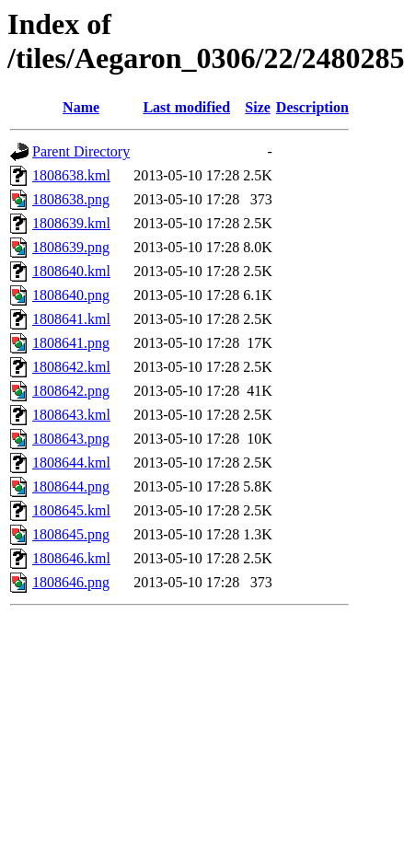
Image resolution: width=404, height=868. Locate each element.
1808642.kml (71, 367)
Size (258, 107)
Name (81, 107)
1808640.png (71, 295)
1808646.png (71, 582)
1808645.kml (71, 510)
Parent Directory (81, 151)
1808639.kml (71, 223)
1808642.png (71, 391)
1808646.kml (71, 558)
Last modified (186, 107)
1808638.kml (71, 175)
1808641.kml (71, 319)
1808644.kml (71, 463)
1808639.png (71, 247)
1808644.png (71, 486)
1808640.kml (71, 271)
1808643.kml (71, 415)
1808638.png (71, 199)
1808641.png (71, 343)
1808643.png (71, 439)
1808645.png (71, 534)
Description (312, 107)
